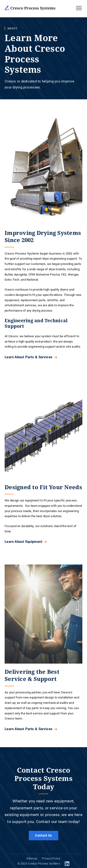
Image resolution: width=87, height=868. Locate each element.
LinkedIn (67, 864)
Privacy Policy (51, 858)
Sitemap (32, 858)
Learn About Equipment (23, 541)
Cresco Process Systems (44, 863)
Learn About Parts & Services (29, 357)
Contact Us (43, 835)
